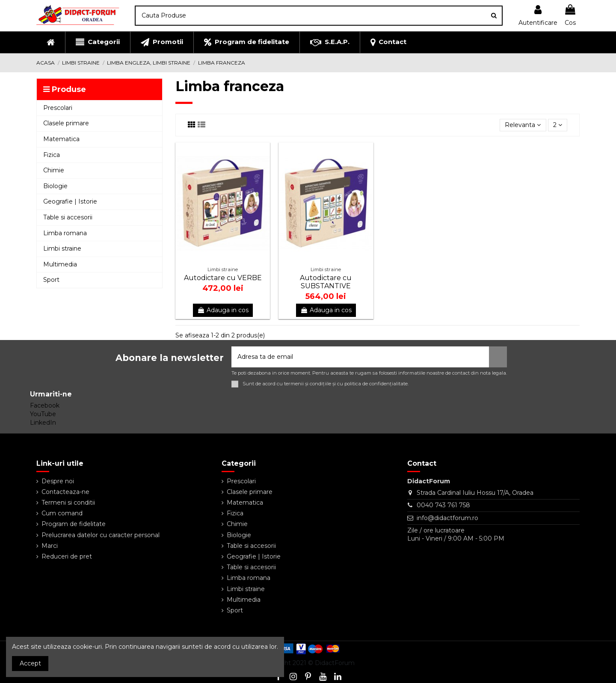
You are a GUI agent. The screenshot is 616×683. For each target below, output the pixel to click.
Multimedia (244, 600)
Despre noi (58, 481)
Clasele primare (250, 492)
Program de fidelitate (74, 524)
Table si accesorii (251, 546)
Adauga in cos (223, 310)
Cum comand (62, 513)
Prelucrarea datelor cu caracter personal (101, 535)
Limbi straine (246, 589)
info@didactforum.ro (447, 518)
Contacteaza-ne (65, 492)
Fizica (235, 513)
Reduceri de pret (67, 556)
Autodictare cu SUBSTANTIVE (326, 282)
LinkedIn (43, 423)
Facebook (45, 405)
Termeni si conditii (68, 503)
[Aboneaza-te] (498, 357)
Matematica (245, 503)
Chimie (237, 524)
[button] (98, 42)
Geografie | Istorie (254, 556)
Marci (50, 546)
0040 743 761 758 (443, 505)
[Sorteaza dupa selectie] (523, 125)
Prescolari (241, 481)
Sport (235, 610)
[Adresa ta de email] (360, 357)
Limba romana (249, 578)
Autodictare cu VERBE (223, 278)
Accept (30, 663)
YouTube (43, 414)
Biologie (239, 535)
